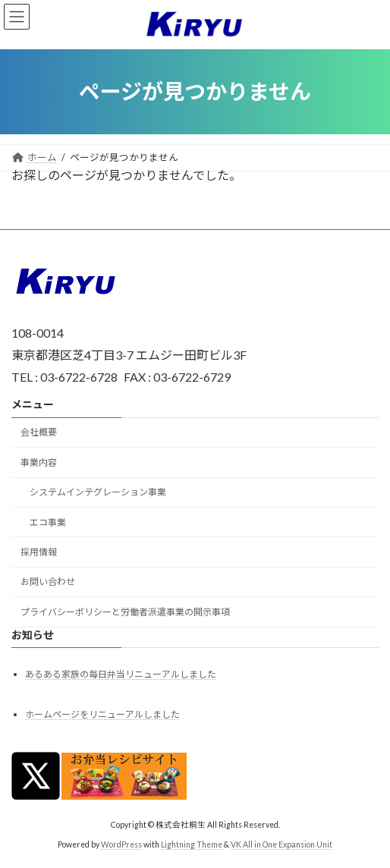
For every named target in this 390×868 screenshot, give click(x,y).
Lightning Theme (192, 844)
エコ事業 (48, 522)
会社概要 (39, 432)
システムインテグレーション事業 (98, 492)
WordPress (121, 844)
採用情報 (39, 552)
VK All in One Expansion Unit (281, 844)
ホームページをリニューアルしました (102, 714)
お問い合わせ (48, 582)
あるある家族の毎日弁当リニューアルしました (121, 674)
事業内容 (39, 462)
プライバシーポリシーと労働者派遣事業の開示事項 (125, 611)
